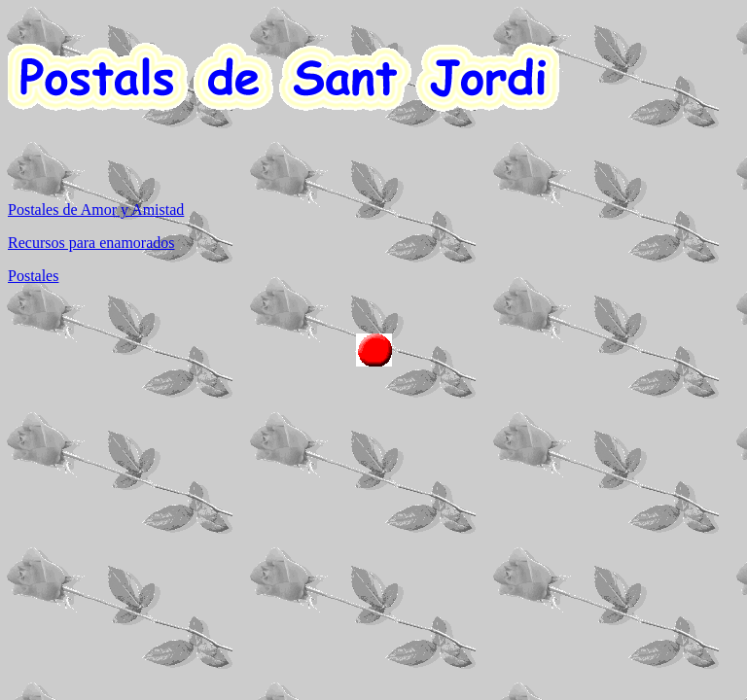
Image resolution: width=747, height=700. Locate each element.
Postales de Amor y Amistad (96, 210)
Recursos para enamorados (91, 243)
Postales (33, 276)
